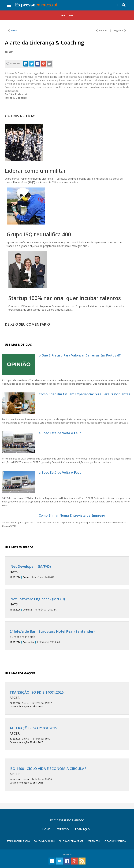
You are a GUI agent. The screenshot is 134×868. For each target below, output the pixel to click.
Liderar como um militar (35, 171)
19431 (67, 735)
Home (46, 829)
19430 (67, 775)
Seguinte (120, 30)
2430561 (67, 637)
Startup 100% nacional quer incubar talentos (65, 298)
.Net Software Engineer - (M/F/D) (37, 599)
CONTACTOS (94, 841)
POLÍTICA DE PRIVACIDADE (71, 841)
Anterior (102, 30)
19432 (67, 699)
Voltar (13, 30)
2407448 (67, 572)
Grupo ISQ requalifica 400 (39, 234)
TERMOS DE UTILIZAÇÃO (18, 841)
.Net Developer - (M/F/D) (30, 566)
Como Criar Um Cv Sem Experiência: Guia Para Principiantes (84, 394)
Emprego (63, 829)
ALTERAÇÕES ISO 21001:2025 (33, 728)
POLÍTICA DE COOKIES (44, 841)
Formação (82, 829)
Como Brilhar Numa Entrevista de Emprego (72, 515)
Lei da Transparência (115, 841)
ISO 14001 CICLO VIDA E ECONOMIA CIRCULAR (48, 769)
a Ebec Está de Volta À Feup (60, 433)
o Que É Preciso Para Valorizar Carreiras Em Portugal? (80, 355)
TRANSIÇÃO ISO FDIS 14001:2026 (37, 692)
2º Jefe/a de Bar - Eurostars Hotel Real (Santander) (52, 631)
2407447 (67, 604)
